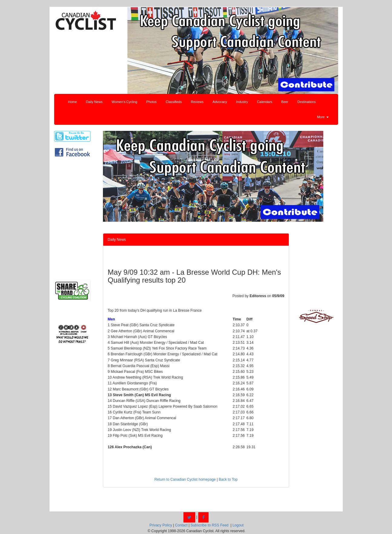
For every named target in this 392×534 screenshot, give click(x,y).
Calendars (265, 102)
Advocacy (220, 102)
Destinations (307, 102)
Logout (238, 525)
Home (72, 102)
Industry (242, 102)
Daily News (94, 102)
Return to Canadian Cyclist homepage (185, 479)
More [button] (323, 117)
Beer (285, 102)
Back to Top (228, 479)
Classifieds (174, 102)
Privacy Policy (161, 525)
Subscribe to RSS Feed (209, 525)
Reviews (197, 102)
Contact (181, 525)
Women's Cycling (124, 102)
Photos (151, 102)
